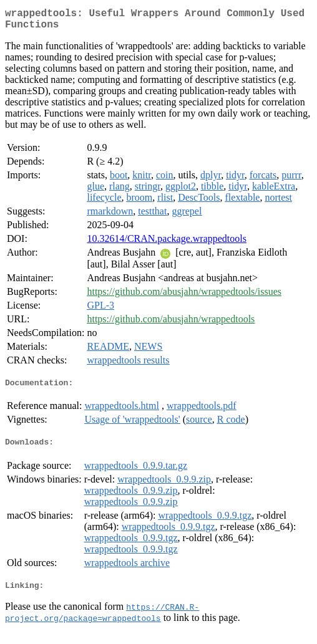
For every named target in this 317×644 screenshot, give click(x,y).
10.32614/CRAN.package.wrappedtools (167, 243)
